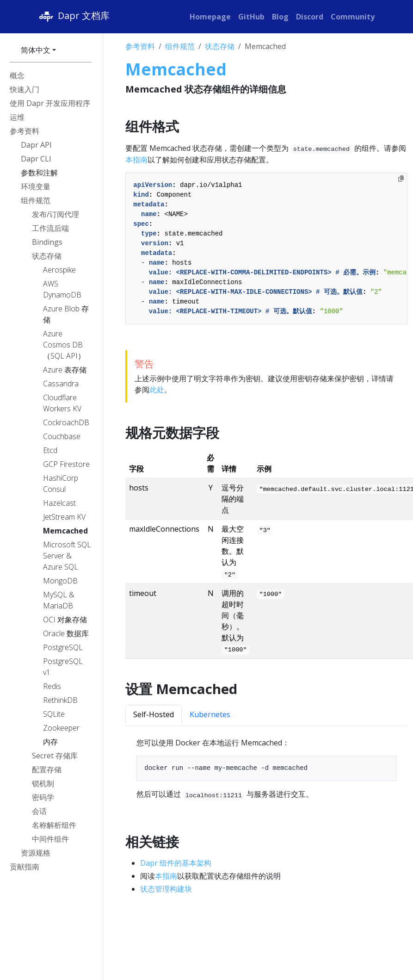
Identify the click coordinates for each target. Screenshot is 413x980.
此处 (157, 390)
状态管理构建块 (166, 889)
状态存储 (220, 46)
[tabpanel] (266, 769)
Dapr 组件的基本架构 (176, 863)
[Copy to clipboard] (401, 179)
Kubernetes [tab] (210, 714)
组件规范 (180, 46)
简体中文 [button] (36, 50)
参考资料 (140, 46)
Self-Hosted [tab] (154, 714)
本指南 (136, 160)
